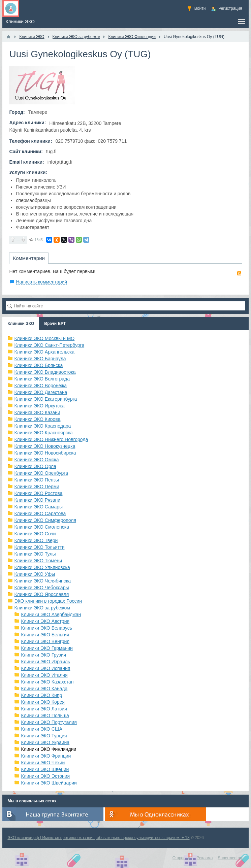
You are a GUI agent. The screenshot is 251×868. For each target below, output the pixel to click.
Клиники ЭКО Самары (38, 507)
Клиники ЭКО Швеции (45, 769)
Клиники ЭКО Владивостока (45, 372)
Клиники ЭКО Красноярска (43, 433)
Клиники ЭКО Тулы (35, 554)
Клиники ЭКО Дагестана (41, 392)
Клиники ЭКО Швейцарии (49, 783)
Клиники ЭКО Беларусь (46, 628)
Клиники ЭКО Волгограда (42, 379)
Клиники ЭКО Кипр (41, 695)
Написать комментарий (41, 282)
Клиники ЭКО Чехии (43, 763)
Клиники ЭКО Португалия (49, 722)
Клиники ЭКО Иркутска (39, 406)
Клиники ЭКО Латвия (44, 709)
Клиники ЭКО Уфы (35, 574)
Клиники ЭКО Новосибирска (45, 453)
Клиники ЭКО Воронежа (40, 386)
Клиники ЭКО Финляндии (49, 749)
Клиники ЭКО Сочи (35, 534)
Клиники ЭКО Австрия (45, 621)
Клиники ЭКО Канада (44, 689)
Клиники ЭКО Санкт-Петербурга (49, 345)
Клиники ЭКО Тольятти (39, 547)
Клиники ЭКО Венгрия (45, 641)
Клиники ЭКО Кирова (37, 419)
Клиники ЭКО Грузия (43, 655)
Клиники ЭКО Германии (47, 648)
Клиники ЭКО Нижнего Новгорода (51, 439)
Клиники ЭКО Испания (45, 668)
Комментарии (29, 258)
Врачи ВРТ (55, 324)
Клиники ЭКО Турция (44, 736)
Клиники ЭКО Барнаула (40, 359)
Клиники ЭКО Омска (36, 460)
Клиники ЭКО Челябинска (42, 581)
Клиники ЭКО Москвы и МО (44, 338)
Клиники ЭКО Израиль (45, 662)
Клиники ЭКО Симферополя (45, 520)
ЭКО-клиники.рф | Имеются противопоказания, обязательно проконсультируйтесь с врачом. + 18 (98, 838)
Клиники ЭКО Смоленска (42, 527)
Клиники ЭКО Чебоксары (41, 588)
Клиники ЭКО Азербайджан (51, 614)
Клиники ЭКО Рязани (37, 500)
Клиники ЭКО (21, 324)
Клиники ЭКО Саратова (40, 513)
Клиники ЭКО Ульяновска (42, 567)
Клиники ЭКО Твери (36, 540)
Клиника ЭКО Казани (37, 412)
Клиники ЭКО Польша (45, 715)
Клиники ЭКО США (42, 729)
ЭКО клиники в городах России (48, 601)
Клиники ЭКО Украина (45, 742)
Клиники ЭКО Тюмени (38, 561)
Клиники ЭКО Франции (46, 756)
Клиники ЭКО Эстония (45, 776)
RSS (239, 273)
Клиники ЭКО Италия (44, 675)
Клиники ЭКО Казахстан (47, 682)
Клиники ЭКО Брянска (38, 365)
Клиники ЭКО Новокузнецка (45, 446)
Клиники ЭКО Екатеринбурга (45, 399)
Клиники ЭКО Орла (35, 466)
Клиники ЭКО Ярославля (41, 594)
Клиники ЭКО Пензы (36, 480)
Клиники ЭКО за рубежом (42, 608)
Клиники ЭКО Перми (37, 487)
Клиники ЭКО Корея (43, 702)
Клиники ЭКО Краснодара (42, 426)
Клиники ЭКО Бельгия (45, 635)
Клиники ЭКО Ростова (38, 493)
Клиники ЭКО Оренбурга (41, 473)
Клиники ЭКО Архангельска (44, 352)
